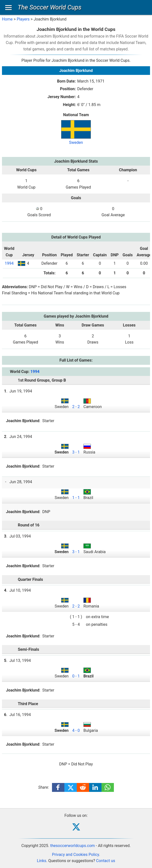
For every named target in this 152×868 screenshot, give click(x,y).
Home (7, 19)
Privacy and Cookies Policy (76, 855)
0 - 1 (76, 676)
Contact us (106, 861)
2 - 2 (76, 407)
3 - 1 (76, 452)
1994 (9, 263)
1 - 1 (76, 498)
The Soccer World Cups (50, 7)
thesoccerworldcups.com (73, 846)
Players (23, 19)
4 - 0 (76, 730)
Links (42, 861)
